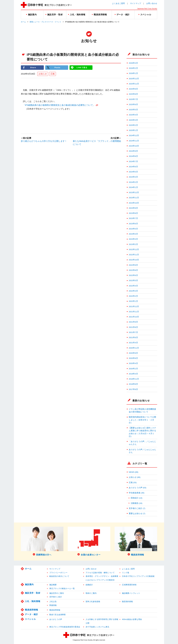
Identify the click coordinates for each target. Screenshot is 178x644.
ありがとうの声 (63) (138, 488)
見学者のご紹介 (56, 597)
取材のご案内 (91, 593)
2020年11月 (134, 348)
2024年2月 (133, 182)
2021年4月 (133, 343)
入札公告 (53, 602)
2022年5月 (133, 280)
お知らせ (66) (135, 477)
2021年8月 (133, 327)
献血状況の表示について (59, 576)
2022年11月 (134, 255)
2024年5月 (133, 172)
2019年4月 (133, 374)
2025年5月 (133, 110)
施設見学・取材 (33, 593)
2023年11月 (134, 198)
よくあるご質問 (118, 3)
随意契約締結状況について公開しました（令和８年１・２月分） (142, 420)
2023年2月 (133, 244)
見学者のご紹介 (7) (137, 508)
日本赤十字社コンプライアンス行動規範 (138, 576)
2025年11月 (134, 84)
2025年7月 (133, 99)
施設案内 (29, 584)
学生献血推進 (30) (137, 493)
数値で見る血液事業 (58, 615)
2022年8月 (133, 270)
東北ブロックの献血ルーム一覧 (62, 588)
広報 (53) (133, 483)
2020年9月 (133, 353)
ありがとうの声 (56, 619)
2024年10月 (134, 146)
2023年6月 (133, 224)
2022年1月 (133, 301)
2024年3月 (133, 177)
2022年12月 (134, 249)
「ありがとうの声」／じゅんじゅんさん (142, 443)
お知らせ (43, 74)
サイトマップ (136, 3)
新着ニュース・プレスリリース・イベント (45, 22)
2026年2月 (133, 68)
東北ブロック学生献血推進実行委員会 (65, 627)
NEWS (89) (133, 472)
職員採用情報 (31, 610)
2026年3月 (133, 63)
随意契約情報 (127, 602)
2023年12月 (134, 192)
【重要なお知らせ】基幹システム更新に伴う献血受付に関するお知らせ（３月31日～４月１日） (142, 432)
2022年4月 (133, 286)
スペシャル (30, 619)
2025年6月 (133, 104)
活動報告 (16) (137, 503)
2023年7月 (133, 218)
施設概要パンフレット (131, 593)
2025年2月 (133, 125)
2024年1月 (133, 187)
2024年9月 (133, 151)
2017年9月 (133, 389)
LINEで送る (82, 68)
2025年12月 (134, 79)
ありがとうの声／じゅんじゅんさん (142, 451)
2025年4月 (133, 115)
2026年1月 (133, 73)
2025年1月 (133, 130)
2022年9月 (133, 265)
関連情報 (53, 605)
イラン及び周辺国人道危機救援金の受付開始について (142, 410)
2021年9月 (133, 322)
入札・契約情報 (33, 601)
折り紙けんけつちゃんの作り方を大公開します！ (44, 141)
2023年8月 (133, 213)
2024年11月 (134, 141)
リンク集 (126, 573)
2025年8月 (133, 94)
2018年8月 (133, 384)
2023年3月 (133, 239)
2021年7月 (133, 332)
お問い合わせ (152, 3)
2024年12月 (134, 135)
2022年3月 (133, 291)
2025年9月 (133, 89)
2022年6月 (133, 275)
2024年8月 (133, 156)
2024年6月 (133, 167)
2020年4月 (133, 363)
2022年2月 (133, 296)
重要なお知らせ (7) (137, 514)
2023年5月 (133, 229)
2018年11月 (134, 379)
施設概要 (53, 585)
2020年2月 (133, 369)
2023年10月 (134, 203)
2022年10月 (134, 260)
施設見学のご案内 (57, 593)
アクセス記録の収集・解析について (100, 573)
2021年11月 (134, 312)
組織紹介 (89, 585)
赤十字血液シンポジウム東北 (97, 627)
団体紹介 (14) (137, 498)
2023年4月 (133, 234)
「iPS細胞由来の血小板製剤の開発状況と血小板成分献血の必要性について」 (59, 105)
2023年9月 (133, 208)
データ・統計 (31, 614)
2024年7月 (133, 161)
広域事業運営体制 (129, 585)
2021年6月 (133, 338)
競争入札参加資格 (93, 602)
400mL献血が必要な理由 (132, 619)
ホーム (23, 22)
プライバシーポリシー (58, 573)
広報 (53, 74)
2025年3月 (133, 120)
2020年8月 (133, 358)
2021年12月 (134, 306)
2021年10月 (134, 317)
